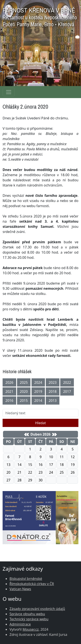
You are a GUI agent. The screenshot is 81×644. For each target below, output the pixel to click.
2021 (9, 391)
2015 (24, 401)
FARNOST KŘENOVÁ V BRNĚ (40, 16)
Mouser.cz (30, 629)
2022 (67, 382)
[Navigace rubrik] (9, 92)
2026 (9, 382)
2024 (38, 382)
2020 (24, 391)
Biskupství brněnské (26, 579)
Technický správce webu (29, 619)
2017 (67, 391)
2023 (53, 382)
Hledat (41, 423)
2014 (38, 401)
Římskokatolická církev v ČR (32, 584)
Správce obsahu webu (27, 614)
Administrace (20, 624)
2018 (53, 391)
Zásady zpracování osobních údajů (37, 609)
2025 (24, 382)
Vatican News (20, 589)
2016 (9, 401)
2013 (53, 401)
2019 (38, 391)
